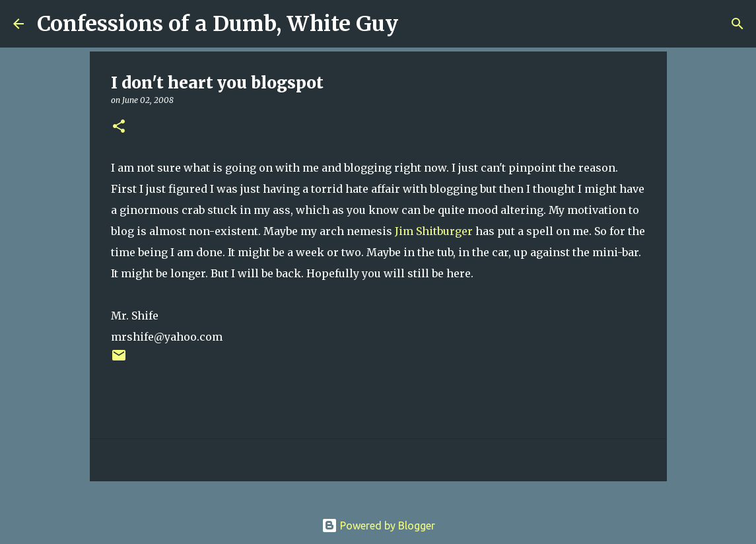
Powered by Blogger (378, 526)
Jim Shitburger (434, 231)
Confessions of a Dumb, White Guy (218, 24)
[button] (119, 127)
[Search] (417, 24)
